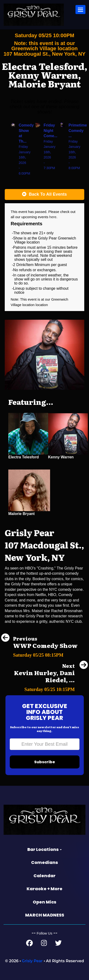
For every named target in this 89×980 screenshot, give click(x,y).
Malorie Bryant (21, 514)
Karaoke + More (44, 889)
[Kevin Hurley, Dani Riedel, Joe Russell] (44, 688)
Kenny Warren (61, 457)
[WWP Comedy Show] (39, 654)
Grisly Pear (32, 961)
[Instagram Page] (44, 944)
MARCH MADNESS (45, 915)
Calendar (44, 876)
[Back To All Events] (44, 194)
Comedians (44, 862)
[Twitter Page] (58, 944)
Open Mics (44, 902)
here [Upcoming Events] (53, 217)
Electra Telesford (24, 457)
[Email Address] (45, 744)
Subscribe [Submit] (45, 762)
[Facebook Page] (29, 944)
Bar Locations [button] (44, 849)
